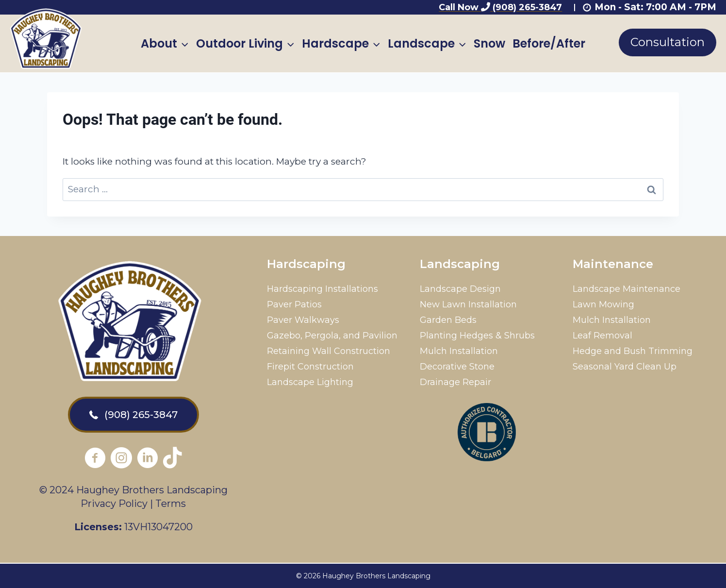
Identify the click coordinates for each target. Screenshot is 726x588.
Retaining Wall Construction (329, 351)
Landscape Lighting (310, 382)
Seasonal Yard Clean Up (625, 367)
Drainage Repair (455, 382)
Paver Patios (294, 304)
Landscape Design (460, 289)
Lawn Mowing (603, 304)
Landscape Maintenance (627, 289)
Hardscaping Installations (322, 289)
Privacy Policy (114, 504)
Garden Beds (448, 320)
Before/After (549, 43)
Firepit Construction (310, 367)
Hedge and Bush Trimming (633, 351)
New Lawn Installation (468, 304)
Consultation (668, 42)
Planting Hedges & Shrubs (477, 336)
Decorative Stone (457, 367)
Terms (171, 504)
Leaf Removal (602, 336)
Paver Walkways (303, 320)
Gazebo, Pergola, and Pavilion (332, 336)
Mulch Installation (459, 351)
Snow (489, 43)
